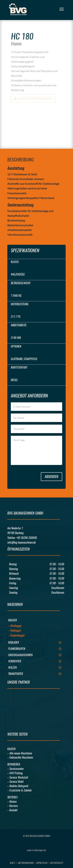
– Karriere (13, 806)
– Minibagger (15, 626)
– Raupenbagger (17, 635)
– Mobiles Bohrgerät (18, 786)
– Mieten (12, 802)
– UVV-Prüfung (15, 773)
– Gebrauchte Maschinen (20, 757)
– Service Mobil (15, 782)
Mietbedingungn (26, 863)
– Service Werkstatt (18, 777)
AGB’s (12, 863)
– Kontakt (12, 810)
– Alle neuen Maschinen (20, 753)
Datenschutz (57, 863)
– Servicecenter (16, 769)
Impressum (42, 863)
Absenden (52, 477)
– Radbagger (15, 630)
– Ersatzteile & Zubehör (20, 790)
